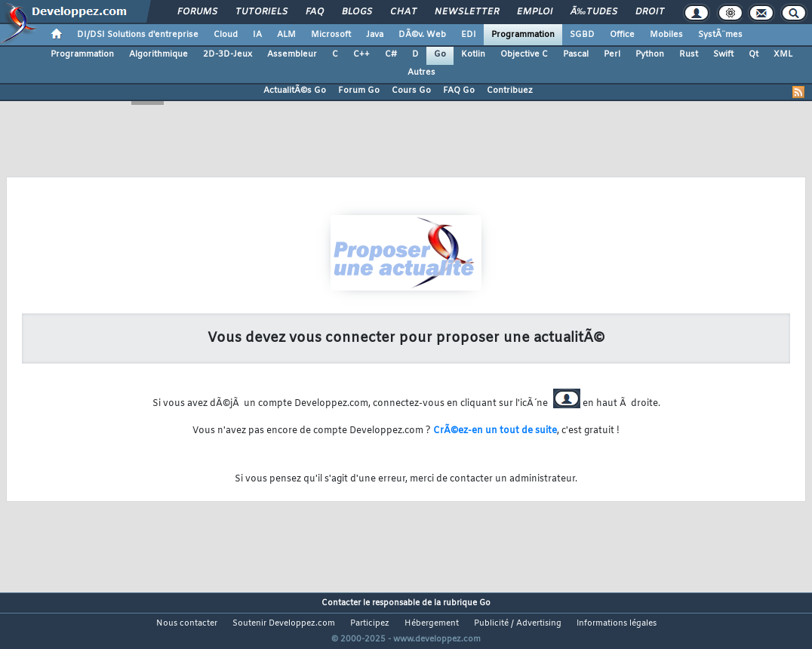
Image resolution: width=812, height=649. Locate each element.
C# (391, 54)
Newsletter (467, 12)
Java (375, 35)
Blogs (357, 12)
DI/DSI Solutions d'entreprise (138, 35)
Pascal (576, 54)
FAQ (315, 12)
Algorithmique (158, 54)
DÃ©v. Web (422, 35)
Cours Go (411, 91)
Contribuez (510, 91)
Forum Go (359, 91)
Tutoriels (261, 12)
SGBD (582, 35)
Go (440, 54)
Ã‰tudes (594, 12)
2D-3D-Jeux (228, 54)
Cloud (226, 35)
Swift (723, 54)
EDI (469, 35)
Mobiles (666, 35)
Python (650, 54)
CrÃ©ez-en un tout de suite (495, 431)
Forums (197, 12)
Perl (612, 54)
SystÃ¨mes (720, 35)
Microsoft (331, 35)
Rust (689, 54)
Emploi (535, 12)
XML (783, 54)
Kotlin (473, 54)
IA (257, 35)
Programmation (523, 35)
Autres (421, 72)
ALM (286, 35)
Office (622, 35)
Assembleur (292, 54)
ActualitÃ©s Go (295, 91)
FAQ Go (459, 91)
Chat (403, 12)
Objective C (524, 54)
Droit (650, 12)
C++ (361, 54)
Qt (754, 54)
